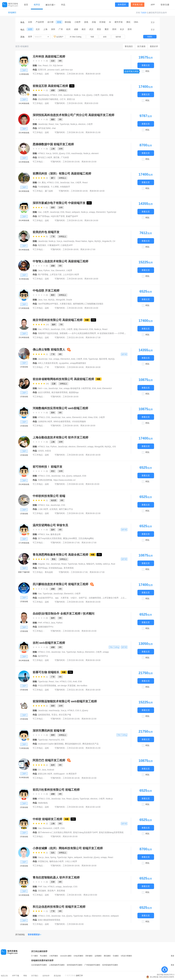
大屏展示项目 (66, 304)
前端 (59, 22)
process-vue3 (53, 70)
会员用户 (59, 37)
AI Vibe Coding (76, 37)
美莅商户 (51, 891)
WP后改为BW (44, 128)
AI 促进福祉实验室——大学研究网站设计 (116, 333)
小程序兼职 (54, 956)
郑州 (114, 29)
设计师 (50, 22)
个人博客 (55, 187)
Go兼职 (116, 956)
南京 (84, 29)
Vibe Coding (114, 647)
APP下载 (16, 976)
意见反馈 (57, 976)
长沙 (122, 29)
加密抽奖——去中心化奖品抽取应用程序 (78, 333)
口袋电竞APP (67, 245)
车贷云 (54, 715)
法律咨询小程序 (45, 421)
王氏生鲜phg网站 (86, 538)
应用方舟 (42, 70)
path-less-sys (67, 70)
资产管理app (44, 216)
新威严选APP (72, 216)
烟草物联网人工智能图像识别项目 (88, 304)
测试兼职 (107, 956)
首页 (26, 5)
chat (54, 128)
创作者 (118, 37)
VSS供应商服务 (79, 421)
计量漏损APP (53, 245)
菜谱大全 (71, 99)
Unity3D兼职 (79, 956)
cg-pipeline (64, 363)
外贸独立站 (43, 861)
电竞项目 (42, 245)
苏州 (130, 29)
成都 (76, 29)
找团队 (150, 37)
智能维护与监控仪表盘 (48, 333)
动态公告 (4, 976)
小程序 (77, 22)
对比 (147, 71)
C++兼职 (35, 956)
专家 (92, 37)
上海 (45, 29)
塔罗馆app (43, 568)
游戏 (86, 22)
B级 (87, 320)
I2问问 (41, 451)
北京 (38, 29)
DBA (136, 22)
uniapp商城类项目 (78, 363)
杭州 (68, 29)
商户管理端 (43, 274)
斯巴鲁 (57, 157)
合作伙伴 (46, 976)
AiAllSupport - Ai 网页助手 (65, 774)
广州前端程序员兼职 (92, 965)
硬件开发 (119, 22)
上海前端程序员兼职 (57, 965)
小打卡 (63, 99)
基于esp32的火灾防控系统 (50, 538)
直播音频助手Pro (46, 627)
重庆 (107, 29)
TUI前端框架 (44, 187)
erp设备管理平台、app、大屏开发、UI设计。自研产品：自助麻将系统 (70, 598)
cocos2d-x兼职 (66, 956)
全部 (30, 22)
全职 (105, 37)
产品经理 (40, 22)
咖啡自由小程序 (57, 861)
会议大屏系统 (44, 392)
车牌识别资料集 (45, 480)
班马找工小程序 (45, 157)
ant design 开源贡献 (67, 686)
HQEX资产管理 (58, 216)
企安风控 (53, 509)
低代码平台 (43, 656)
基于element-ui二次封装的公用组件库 (55, 832)
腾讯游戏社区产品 (90, 744)
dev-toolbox (82, 686)
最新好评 (154, 46)
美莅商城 (61, 891)
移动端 (68, 22)
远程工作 (79, 976)
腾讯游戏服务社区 (73, 744)
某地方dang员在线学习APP (85, 832)
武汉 (91, 29)
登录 (163, 5)
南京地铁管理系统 (60, 392)
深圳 (53, 29)
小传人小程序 (71, 861)
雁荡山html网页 (70, 538)
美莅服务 (42, 891)
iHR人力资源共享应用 (48, 363)
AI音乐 (48, 451)
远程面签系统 (44, 715)
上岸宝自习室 (55, 274)
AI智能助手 (65, 187)
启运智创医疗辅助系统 (48, 99)
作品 (63, 5)
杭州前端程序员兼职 (110, 965)
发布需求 (122, 5)
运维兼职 (98, 956)
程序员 (37, 5)
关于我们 (35, 976)
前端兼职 (12, 13)
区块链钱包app (55, 568)
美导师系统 (69, 568)
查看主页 (146, 65)
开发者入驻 (138, 5)
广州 (61, 29)
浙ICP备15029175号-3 (165, 975)
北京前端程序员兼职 (39, 965)
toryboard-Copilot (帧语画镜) (51, 744)
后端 (94, 22)
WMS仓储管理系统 (62, 421)
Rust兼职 (44, 956)
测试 (128, 22)
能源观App (74, 392)
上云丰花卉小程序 (71, 274)
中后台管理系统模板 (47, 686)
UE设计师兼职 (126, 956)
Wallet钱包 (43, 803)
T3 (72, 86)
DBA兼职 (89, 956)
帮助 (25, 976)
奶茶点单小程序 (45, 774)
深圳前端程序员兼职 (75, 965)
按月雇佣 (141, 46)
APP (153, 5)
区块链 (102, 22)
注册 (167, 5)
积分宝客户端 (65, 715)
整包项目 (129, 46)
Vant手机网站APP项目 (48, 304)
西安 (99, 29)
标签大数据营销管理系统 (49, 920)
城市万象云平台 (66, 509)
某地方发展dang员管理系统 (111, 832)
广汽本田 (65, 157)
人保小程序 (43, 509)
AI (110, 22)
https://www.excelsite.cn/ (65, 480)
